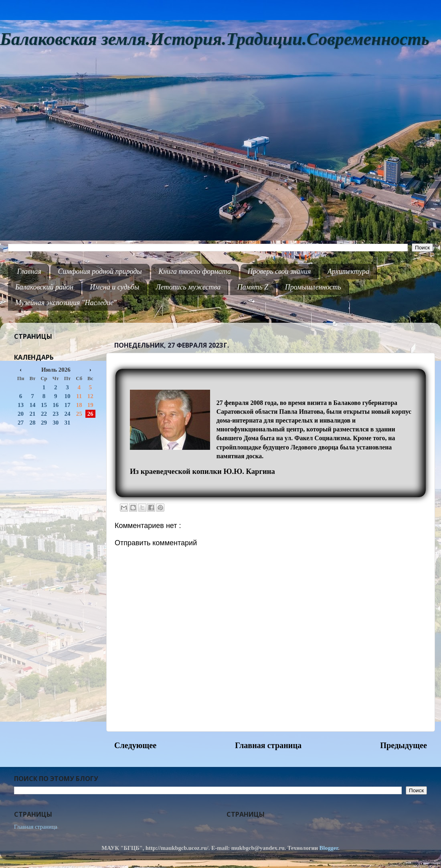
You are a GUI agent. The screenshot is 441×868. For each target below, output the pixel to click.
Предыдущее (404, 745)
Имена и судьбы (114, 287)
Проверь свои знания (279, 271)
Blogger (329, 848)
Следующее (135, 745)
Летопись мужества (188, 287)
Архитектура (348, 271)
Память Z (253, 287)
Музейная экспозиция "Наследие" (66, 303)
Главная (29, 271)
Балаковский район (44, 287)
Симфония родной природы (100, 271)
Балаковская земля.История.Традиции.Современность (215, 39)
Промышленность (313, 287)
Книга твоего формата (195, 271)
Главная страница (268, 745)
